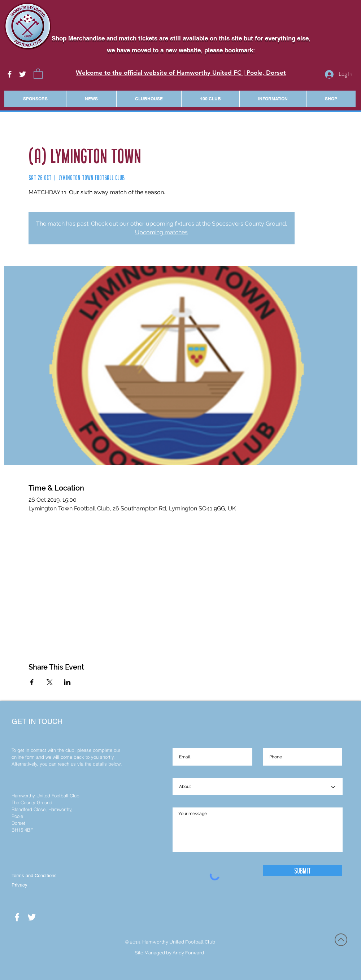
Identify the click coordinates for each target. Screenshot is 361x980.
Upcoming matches (161, 232)
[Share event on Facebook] (32, 682)
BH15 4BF (22, 830)
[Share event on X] (50, 682)
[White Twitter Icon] (23, 74)
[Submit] (303, 871)
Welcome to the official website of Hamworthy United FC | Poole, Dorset (181, 73)
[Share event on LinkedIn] (67, 682)
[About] (258, 787)
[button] (38, 73)
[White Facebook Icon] (10, 74)
